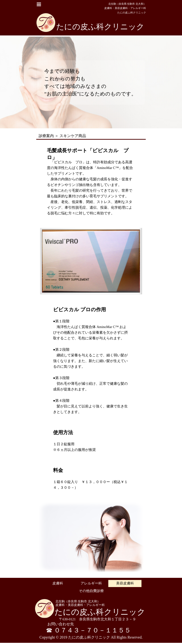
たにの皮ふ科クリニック (100, 27)
